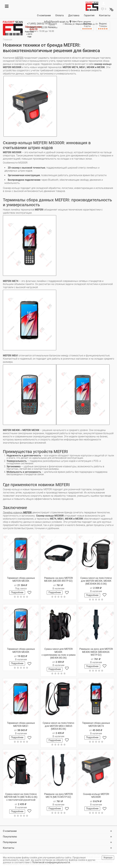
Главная (8, 40)
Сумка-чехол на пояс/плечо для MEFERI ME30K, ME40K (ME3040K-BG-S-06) (96, 581)
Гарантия (89, 15)
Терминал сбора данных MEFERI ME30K (21, 579)
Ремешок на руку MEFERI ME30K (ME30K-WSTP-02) (58, 579)
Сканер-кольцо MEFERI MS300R (96, 796)
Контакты (105, 15)
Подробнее (17, 592)
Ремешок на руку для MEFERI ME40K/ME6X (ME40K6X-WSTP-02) (96, 652)
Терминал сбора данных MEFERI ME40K (21, 650)
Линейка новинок (17, 512)
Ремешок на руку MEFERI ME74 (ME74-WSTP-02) (58, 796)
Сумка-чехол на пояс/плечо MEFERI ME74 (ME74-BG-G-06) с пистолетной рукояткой (21, 797)
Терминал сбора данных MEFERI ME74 (96, 724)
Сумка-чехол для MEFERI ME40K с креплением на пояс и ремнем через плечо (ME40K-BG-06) (59, 653)
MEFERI (19, 58)
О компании (44, 15)
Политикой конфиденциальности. (52, 862)
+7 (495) (37, 24)
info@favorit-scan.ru (56, 22)
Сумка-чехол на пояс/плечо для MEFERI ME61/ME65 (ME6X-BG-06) (58, 726)
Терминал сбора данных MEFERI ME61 (21, 724)
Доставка (74, 15)
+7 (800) (37, 27)
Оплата (59, 15)
